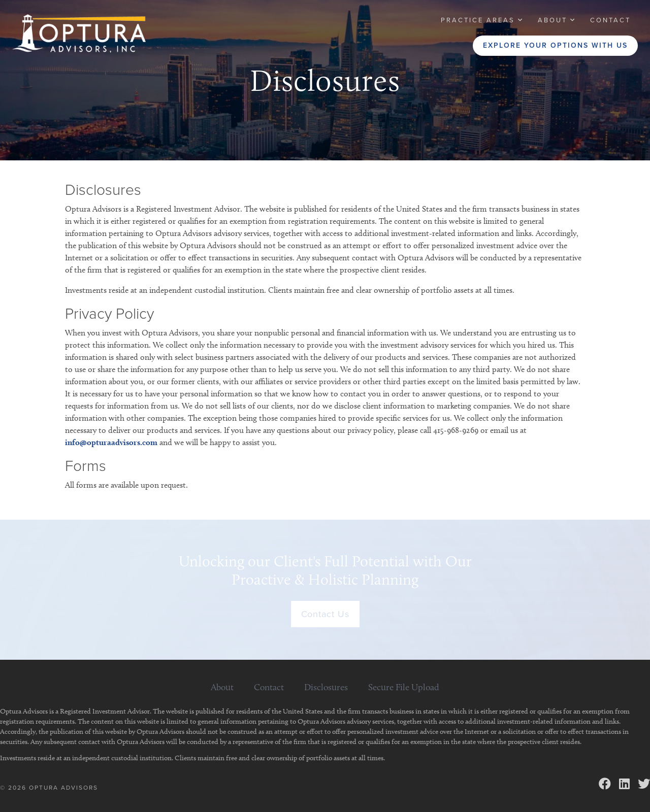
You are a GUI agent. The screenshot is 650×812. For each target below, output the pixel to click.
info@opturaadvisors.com (111, 442)
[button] (482, 20)
